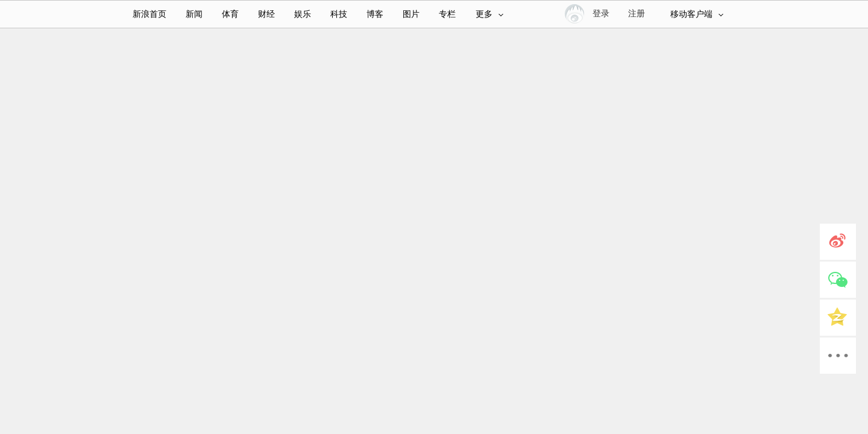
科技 (339, 14)
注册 (637, 14)
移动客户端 (697, 14)
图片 (411, 14)
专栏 (447, 14)
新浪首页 (149, 14)
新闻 (194, 14)
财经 (266, 14)
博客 (375, 14)
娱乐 (303, 14)
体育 (230, 14)
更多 (489, 14)
